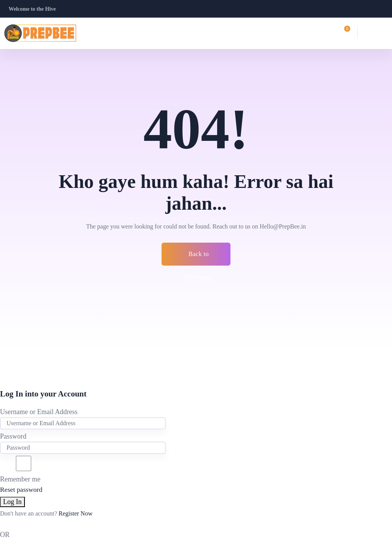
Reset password (21, 489)
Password (13, 436)
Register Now (75, 513)
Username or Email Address (39, 412)
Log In (12, 502)
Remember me (24, 469)
